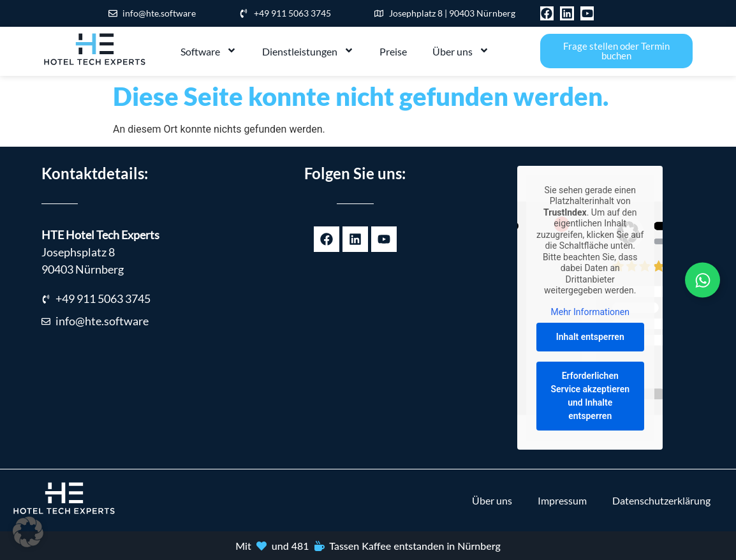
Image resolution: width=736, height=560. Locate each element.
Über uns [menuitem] (461, 51)
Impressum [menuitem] (562, 500)
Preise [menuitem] (393, 51)
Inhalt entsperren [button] (590, 337)
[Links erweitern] (703, 280)
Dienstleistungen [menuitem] (308, 51)
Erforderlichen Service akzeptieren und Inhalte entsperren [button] (590, 396)
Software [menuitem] (209, 51)
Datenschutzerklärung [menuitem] (661, 500)
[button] (28, 532)
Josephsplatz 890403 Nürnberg (100, 252)
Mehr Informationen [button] (590, 312)
